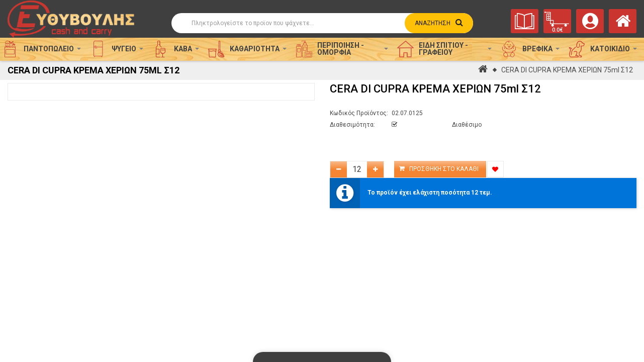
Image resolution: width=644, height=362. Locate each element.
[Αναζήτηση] (322, 23)
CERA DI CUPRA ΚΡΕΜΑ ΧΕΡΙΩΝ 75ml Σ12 (567, 70)
